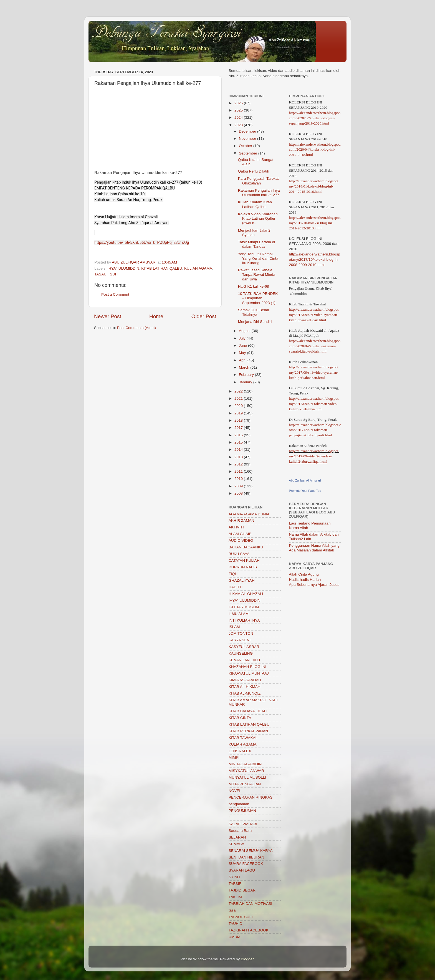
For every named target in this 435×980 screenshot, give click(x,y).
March (245, 367)
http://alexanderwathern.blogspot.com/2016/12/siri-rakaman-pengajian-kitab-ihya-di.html (315, 430)
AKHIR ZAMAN (241, 521)
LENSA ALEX (240, 751)
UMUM (234, 937)
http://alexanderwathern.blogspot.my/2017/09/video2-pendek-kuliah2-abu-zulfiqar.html (314, 456)
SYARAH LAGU (242, 870)
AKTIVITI (236, 527)
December (248, 131)
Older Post (204, 316)
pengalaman (239, 804)
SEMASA (236, 844)
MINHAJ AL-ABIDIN (245, 764)
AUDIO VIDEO (241, 540)
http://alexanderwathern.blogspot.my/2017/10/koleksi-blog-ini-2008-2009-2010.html (315, 259)
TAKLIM (235, 897)
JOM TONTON (241, 633)
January (246, 382)
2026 (239, 103)
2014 (239, 450)
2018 (239, 420)
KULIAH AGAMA (198, 268)
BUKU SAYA (239, 554)
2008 (239, 493)
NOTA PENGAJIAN (245, 784)
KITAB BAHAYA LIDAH (248, 711)
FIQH (233, 574)
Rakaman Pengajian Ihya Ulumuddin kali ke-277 (259, 193)
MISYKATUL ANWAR (246, 771)
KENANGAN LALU (244, 660)
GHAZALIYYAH (242, 580)
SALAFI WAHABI (243, 824)
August (245, 331)
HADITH (236, 587)
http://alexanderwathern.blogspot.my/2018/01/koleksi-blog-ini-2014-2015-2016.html (314, 186)
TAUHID (235, 924)
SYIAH (234, 877)
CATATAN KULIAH (244, 560)
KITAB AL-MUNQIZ (245, 693)
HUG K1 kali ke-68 (254, 286)
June (243, 345)
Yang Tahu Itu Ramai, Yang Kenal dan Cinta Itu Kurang (258, 258)
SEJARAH (237, 837)
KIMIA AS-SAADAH (245, 680)
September (249, 153)
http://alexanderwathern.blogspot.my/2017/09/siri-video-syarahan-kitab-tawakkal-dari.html (314, 315)
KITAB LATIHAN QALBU (162, 268)
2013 (239, 457)
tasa (232, 910)
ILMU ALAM (239, 614)
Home (156, 316)
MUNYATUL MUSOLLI (247, 777)
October (246, 146)
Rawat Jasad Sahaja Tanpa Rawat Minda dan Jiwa (257, 274)
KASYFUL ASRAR (244, 647)
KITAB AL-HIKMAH (245, 687)
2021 (239, 398)
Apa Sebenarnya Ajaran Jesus (314, 585)
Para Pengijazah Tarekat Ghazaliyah (258, 181)
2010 (239, 479)
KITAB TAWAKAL (243, 738)
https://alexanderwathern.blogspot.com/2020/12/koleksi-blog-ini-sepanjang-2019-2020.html (315, 118)
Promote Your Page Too (305, 491)
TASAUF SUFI (106, 274)
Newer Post (108, 316)
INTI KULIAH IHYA (244, 620)
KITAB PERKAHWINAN (248, 731)
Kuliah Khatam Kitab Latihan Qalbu (255, 204)
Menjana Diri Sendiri (255, 322)
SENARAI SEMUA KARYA (251, 851)
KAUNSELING (241, 653)
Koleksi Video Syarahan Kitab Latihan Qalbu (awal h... (258, 218)
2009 (239, 486)
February (247, 375)
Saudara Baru (240, 831)
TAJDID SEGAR (242, 890)
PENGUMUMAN (242, 811)
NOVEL (235, 791)
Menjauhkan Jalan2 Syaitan (254, 233)
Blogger (247, 959)
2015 (239, 442)
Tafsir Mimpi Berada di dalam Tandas (257, 244)
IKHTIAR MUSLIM (244, 607)
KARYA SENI (240, 640)
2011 (239, 471)
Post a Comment (115, 294)
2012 (239, 464)
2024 (239, 117)
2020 (239, 406)
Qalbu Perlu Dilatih (254, 171)
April (243, 360)
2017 (239, 428)
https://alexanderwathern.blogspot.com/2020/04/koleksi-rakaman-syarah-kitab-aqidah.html (315, 346)
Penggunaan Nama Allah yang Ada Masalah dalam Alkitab (314, 548)
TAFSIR (235, 884)
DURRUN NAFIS (243, 567)
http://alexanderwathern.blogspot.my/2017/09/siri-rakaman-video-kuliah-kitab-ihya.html (314, 404)
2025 (239, 110)
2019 (239, 413)
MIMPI (234, 757)
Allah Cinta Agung (304, 574)
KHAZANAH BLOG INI (247, 667)
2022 (239, 391)
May (243, 353)
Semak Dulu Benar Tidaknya (254, 312)
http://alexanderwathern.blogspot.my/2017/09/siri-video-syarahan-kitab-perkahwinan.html (314, 372)
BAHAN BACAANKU (246, 547)
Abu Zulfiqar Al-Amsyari (305, 480)
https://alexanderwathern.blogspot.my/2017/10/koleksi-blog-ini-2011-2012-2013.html (315, 223)
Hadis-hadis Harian (305, 580)
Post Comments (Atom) (136, 328)
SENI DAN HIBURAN (246, 857)
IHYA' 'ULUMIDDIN (123, 268)
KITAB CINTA (240, 718)
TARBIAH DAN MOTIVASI (250, 904)
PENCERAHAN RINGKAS (251, 797)
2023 (239, 125)
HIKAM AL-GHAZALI (246, 594)
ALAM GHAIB (240, 534)
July (243, 338)
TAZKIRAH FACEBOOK (249, 930)
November (248, 139)
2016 (239, 435)
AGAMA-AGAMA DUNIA (249, 514)
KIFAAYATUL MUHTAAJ (249, 673)
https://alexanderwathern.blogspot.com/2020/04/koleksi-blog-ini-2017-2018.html (315, 150)
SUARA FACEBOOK (246, 864)
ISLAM (234, 627)
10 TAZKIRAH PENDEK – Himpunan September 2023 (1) (258, 298)
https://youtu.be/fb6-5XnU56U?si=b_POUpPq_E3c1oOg (142, 242)
